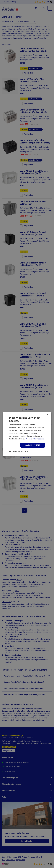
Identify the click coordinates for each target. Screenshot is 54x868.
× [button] (48, 415)
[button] (19, 451)
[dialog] (27, 434)
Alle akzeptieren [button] (33, 445)
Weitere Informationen (35, 439)
